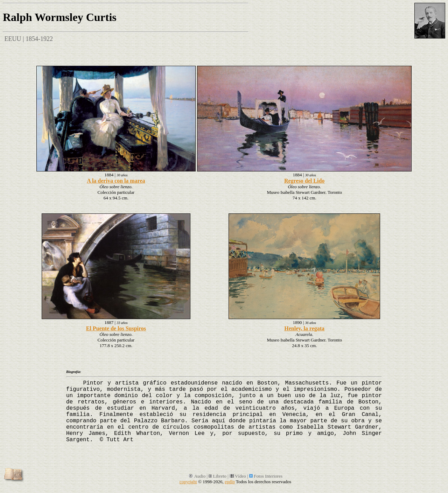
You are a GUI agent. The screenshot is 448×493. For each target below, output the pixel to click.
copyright (188, 482)
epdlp (230, 482)
